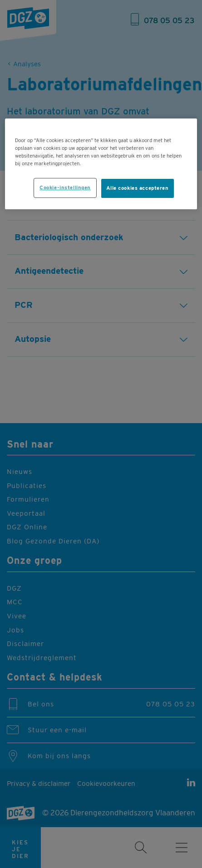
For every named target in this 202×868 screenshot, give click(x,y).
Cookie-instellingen (65, 187)
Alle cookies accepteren (138, 188)
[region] (101, 164)
